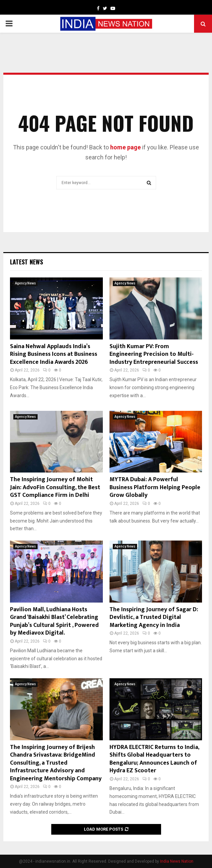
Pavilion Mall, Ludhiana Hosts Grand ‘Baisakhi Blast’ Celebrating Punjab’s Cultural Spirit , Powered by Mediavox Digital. (54, 621)
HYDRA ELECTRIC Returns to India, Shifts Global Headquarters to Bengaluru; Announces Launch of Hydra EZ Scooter (154, 759)
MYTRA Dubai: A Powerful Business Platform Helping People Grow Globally (155, 487)
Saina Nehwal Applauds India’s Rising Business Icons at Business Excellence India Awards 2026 (54, 354)
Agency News (25, 283)
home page (125, 147)
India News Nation (177, 861)
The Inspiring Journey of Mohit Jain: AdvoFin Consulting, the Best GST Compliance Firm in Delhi (55, 487)
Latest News (26, 262)
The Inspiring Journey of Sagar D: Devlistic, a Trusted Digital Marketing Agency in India (154, 617)
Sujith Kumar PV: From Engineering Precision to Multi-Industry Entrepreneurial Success (154, 354)
